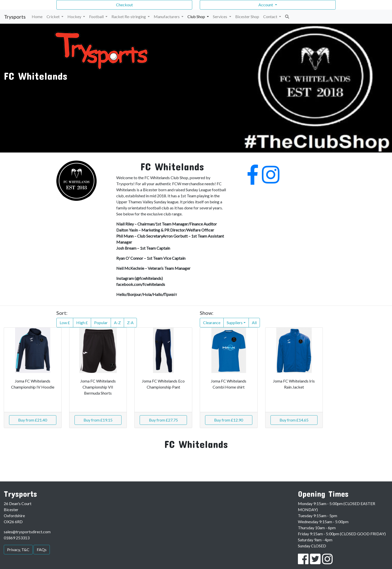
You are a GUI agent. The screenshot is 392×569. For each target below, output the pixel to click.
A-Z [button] (117, 323)
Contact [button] (271, 16)
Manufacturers (167, 16)
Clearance (212, 323)
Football (97, 16)
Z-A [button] (130, 323)
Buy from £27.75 (163, 420)
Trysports (15, 17)
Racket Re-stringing (129, 16)
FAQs (42, 549)
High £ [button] (82, 323)
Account (266, 5)
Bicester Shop (247, 16)
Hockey (75, 16)
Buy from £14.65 (294, 420)
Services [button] (220, 16)
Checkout (124, 5)
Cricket (53, 16)
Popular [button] (101, 323)
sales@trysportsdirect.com (27, 532)
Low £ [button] (65, 323)
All (254, 323)
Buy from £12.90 (229, 420)
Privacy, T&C (18, 549)
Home (37, 16)
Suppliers (235, 323)
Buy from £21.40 (33, 420)
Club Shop (197, 16)
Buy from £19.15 (98, 420)
